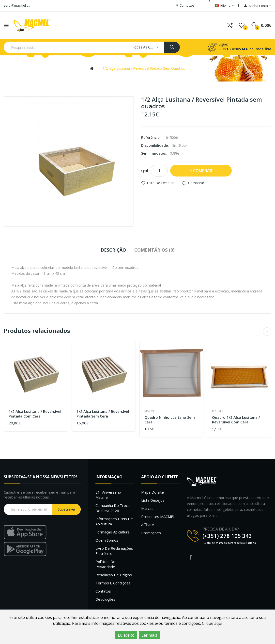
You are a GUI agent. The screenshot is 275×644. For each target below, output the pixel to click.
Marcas (147, 508)
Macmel (150, 411)
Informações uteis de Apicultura (114, 521)
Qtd (145, 171)
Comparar (196, 183)
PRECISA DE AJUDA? (221, 529)
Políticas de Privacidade (105, 564)
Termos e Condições (113, 583)
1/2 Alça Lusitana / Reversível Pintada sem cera (103, 414)
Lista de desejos (161, 183)
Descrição (113, 250)
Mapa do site (153, 492)
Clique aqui (212, 623)
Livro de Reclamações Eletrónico (114, 551)
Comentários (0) (154, 250)
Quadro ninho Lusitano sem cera (170, 420)
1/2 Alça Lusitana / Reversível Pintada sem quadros (144, 68)
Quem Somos (107, 540)
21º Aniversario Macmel (108, 495)
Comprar (203, 171)
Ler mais (149, 635)
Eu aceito (126, 635)
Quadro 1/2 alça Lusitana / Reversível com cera (236, 420)
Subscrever (67, 509)
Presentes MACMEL (158, 516)
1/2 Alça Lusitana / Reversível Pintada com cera (35, 414)
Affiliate (148, 525)
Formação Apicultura (113, 532)
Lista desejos (153, 500)
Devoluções (105, 599)
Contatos (103, 591)
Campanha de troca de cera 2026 (113, 508)
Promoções (151, 533)
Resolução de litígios (114, 575)
